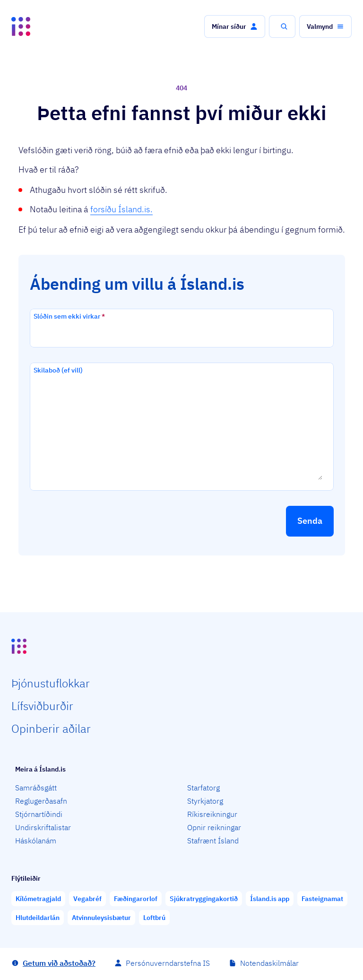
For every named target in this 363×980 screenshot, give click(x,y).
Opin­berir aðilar (51, 728)
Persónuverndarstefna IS (168, 963)
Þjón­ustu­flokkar (51, 683)
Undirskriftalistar (43, 827)
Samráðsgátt (36, 788)
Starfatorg (203, 788)
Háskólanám (36, 841)
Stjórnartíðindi (39, 814)
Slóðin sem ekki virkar (69, 316)
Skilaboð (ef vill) (58, 370)
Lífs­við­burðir (42, 706)
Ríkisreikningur (212, 814)
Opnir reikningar (214, 827)
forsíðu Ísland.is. (121, 209)
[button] (235, 26)
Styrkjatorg (205, 801)
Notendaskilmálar (269, 963)
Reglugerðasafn (41, 801)
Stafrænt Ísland (213, 841)
